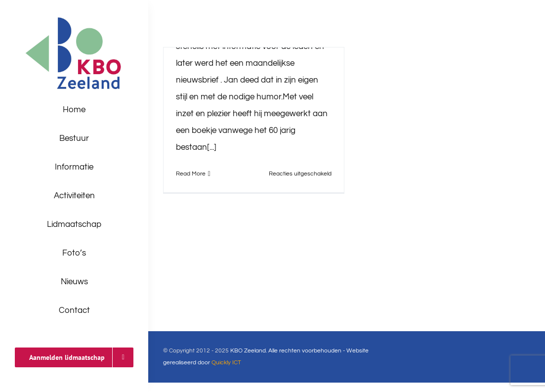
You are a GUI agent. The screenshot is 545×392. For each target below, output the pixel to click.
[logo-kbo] (74, 19)
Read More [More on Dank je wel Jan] (191, 174)
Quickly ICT (226, 363)
